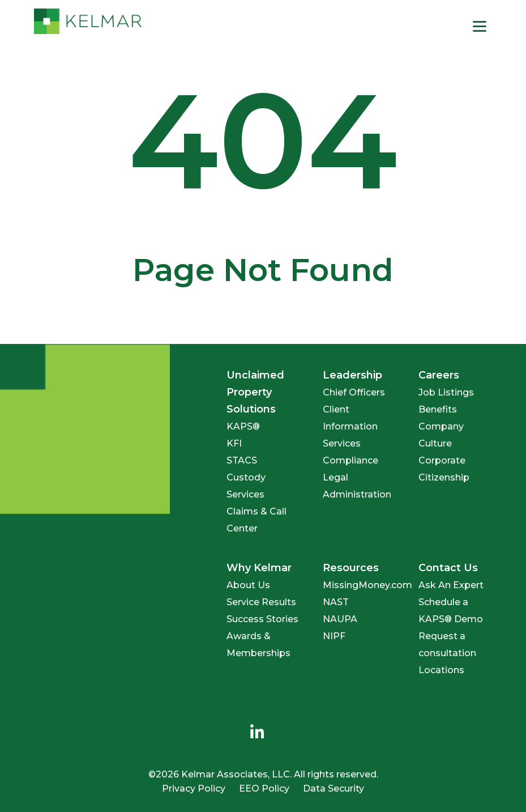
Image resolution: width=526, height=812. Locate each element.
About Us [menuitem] (248, 585)
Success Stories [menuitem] (262, 619)
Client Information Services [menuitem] (350, 426)
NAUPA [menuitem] (340, 619)
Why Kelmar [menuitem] (259, 568)
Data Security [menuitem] (333, 788)
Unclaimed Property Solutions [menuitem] (255, 392)
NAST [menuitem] (336, 602)
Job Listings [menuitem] (446, 392)
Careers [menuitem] (439, 375)
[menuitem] (258, 733)
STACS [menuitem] (242, 460)
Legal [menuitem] (335, 477)
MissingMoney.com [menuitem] (367, 585)
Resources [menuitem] (351, 568)
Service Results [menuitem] (261, 602)
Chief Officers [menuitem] (354, 392)
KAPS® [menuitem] (243, 426)
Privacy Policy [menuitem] (194, 788)
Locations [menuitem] (441, 670)
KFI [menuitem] (234, 443)
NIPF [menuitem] (334, 636)
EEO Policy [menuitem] (264, 788)
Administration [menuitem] (357, 494)
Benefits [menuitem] (438, 409)
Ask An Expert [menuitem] (451, 585)
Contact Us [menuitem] (448, 568)
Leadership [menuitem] (352, 375)
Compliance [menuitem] (350, 460)
